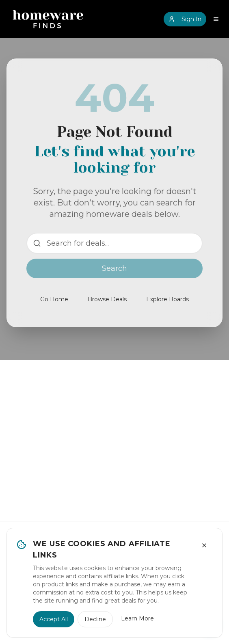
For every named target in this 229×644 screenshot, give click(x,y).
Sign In (185, 19)
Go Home (54, 299)
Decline (95, 619)
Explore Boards (167, 299)
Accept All (54, 619)
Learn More (137, 618)
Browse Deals (107, 299)
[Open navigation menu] (216, 19)
